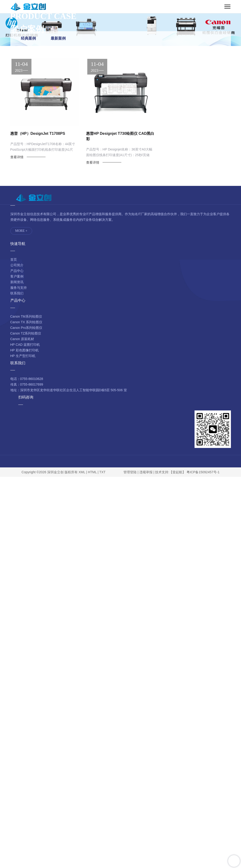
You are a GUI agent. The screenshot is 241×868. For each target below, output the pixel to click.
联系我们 (17, 293)
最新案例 (58, 38)
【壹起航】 (177, 472)
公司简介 (17, 265)
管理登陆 (130, 472)
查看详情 (17, 157)
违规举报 (146, 472)
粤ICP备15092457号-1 (203, 472)
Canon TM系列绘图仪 (26, 316)
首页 (14, 259)
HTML (92, 472)
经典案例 (28, 38)
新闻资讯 (17, 282)
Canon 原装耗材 (22, 339)
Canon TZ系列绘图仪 (26, 333)
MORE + (21, 231)
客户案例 (17, 276)
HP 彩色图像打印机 (25, 350)
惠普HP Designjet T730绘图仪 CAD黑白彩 (120, 136)
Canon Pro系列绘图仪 (26, 328)
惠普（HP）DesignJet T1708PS (38, 133)
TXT (102, 472)
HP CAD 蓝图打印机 (25, 345)
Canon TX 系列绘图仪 (26, 322)
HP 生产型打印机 (23, 356)
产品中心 (17, 271)
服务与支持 (19, 288)
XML (82, 472)
